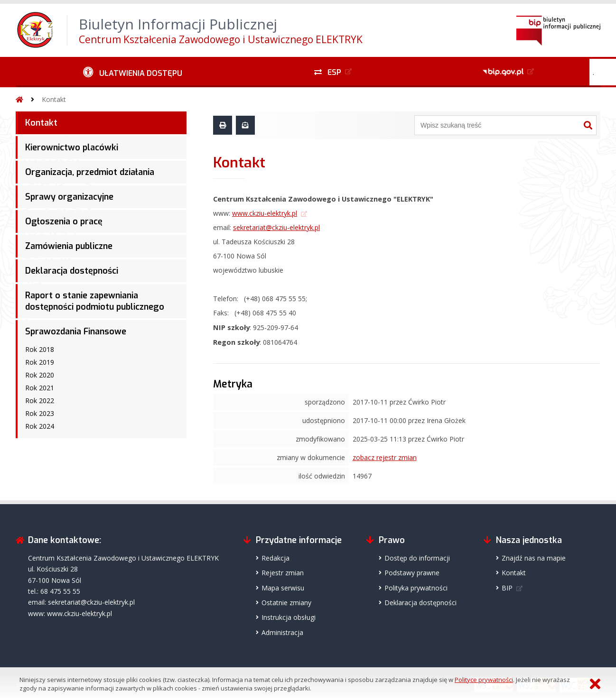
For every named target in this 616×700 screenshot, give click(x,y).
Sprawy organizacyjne (69, 197)
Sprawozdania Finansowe (76, 332)
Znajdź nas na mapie (534, 558)
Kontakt (54, 99)
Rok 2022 (40, 401)
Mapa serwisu (283, 588)
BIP (507, 588)
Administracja (282, 632)
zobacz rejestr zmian (385, 457)
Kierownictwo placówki (72, 147)
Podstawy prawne (412, 573)
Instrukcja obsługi (289, 617)
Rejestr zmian (283, 573)
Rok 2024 (40, 426)
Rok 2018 (40, 349)
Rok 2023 (40, 413)
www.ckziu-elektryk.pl (265, 213)
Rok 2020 (40, 375)
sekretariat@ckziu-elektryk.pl (276, 227)
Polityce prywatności (484, 680)
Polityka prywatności (416, 588)
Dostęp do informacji (417, 558)
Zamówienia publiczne (69, 246)
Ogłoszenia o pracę (64, 221)
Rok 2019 (40, 362)
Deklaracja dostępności (72, 271)
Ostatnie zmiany (286, 603)
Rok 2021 (40, 388)
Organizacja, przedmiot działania (90, 172)
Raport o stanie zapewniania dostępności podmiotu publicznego (95, 301)
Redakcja (275, 558)
